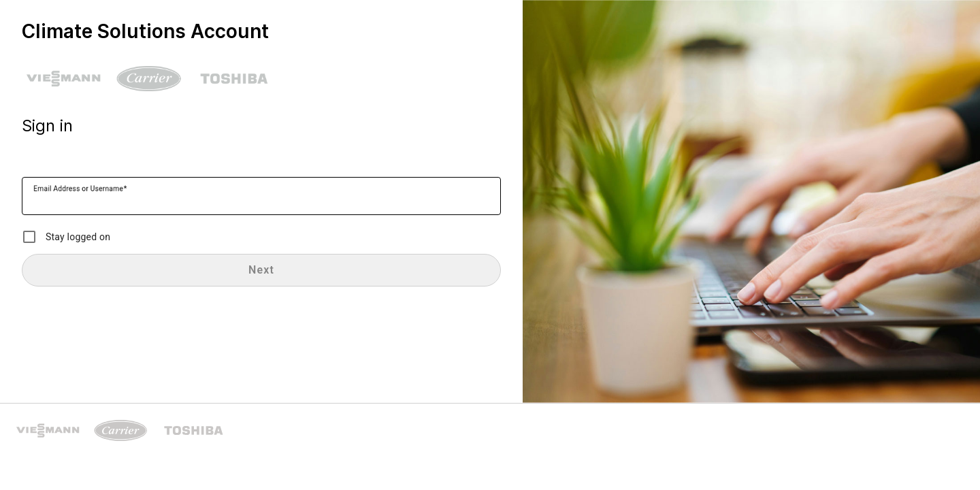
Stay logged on (78, 237)
